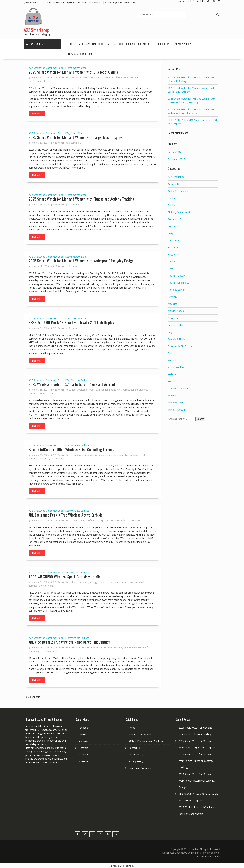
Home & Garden (176, 289)
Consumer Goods (55, 67)
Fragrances (174, 254)
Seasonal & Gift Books (180, 346)
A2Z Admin (58, 77)
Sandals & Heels (176, 339)
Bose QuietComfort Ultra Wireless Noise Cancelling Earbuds (71, 449)
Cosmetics (173, 226)
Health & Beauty (177, 275)
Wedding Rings (176, 402)
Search (200, 418)
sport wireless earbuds (113, 520)
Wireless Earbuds (80, 380)
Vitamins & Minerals (178, 388)
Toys (170, 381)
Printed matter (176, 325)
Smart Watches (79, 67)
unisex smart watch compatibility (86, 77)
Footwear (173, 247)
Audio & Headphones (179, 191)
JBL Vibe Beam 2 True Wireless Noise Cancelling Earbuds (69, 641)
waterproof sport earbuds (114, 582)
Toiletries (173, 374)
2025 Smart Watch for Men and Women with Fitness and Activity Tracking (81, 198)
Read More (37, 113)
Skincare (172, 360)
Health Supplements (178, 282)
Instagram (84, 741)
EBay (68, 67)
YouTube (83, 761)
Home (71, 44)
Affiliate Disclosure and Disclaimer (129, 44)
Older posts (34, 697)
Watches (172, 395)
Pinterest (83, 748)
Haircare (172, 268)
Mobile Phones (176, 311)
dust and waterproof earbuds (84, 520)
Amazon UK (174, 184)
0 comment (39, 81)
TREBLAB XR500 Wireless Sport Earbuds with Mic (65, 576)
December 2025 (176, 159)
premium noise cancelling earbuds (120, 455)
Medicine (173, 304)
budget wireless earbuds (82, 389)
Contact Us (135, 748)
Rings (171, 332)
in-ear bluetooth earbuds (82, 647)
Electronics (174, 240)
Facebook (84, 727)
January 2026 (175, 152)
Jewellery (172, 296)
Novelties (173, 318)
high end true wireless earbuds (85, 455)
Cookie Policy (162, 44)
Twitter (82, 734)
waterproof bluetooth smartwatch (123, 77)
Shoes (171, 353)
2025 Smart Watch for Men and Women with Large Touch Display (75, 137)
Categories (35, 44)
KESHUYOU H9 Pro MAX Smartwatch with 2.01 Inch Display (71, 322)
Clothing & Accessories (180, 212)
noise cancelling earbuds (109, 647)
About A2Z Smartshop (91, 44)
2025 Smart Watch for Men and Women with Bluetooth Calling (73, 72)
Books (171, 198)
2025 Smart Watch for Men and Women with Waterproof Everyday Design (81, 260)
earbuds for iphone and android (113, 389)
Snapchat (84, 754)
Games (172, 261)
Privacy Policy (183, 44)
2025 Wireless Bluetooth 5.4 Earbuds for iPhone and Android (72, 384)
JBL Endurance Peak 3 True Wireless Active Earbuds (66, 514)
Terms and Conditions (80, 54)
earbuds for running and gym (84, 582)
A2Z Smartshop (36, 30)
